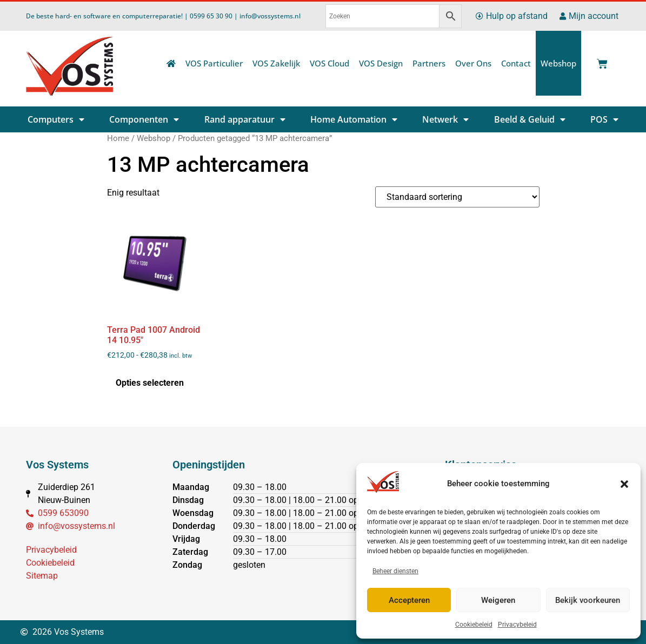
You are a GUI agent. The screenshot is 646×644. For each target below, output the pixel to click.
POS (604, 119)
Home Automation (354, 119)
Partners (429, 63)
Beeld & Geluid (530, 119)
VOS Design (381, 63)
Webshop (558, 63)
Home (118, 138)
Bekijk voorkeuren (588, 600)
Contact (516, 63)
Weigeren (498, 600)
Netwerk (445, 119)
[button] (624, 484)
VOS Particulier (214, 63)
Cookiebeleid (474, 625)
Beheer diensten (395, 571)
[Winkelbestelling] (457, 197)
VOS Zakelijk (276, 63)
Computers (56, 119)
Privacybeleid (517, 625)
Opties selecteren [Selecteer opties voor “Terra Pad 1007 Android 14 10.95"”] (150, 383)
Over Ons (473, 63)
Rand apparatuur (245, 119)
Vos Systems (57, 465)
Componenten (144, 119)
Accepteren (409, 600)
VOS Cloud (329, 63)
